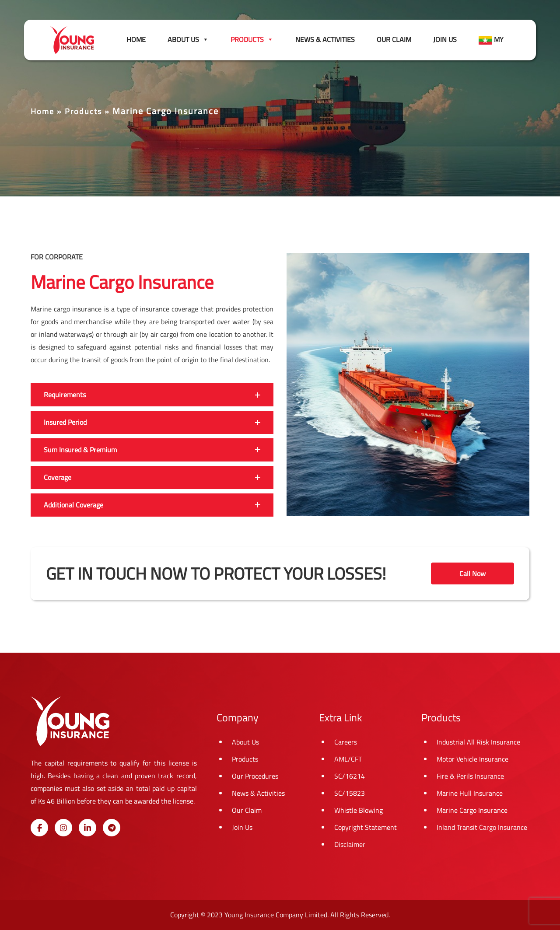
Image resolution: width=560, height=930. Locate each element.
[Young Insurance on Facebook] (39, 828)
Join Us (445, 39)
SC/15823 (350, 793)
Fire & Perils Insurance (470, 776)
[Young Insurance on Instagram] (63, 828)
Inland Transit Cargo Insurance (482, 827)
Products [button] (252, 39)
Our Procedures (255, 776)
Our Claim (394, 39)
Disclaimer (350, 844)
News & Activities (325, 39)
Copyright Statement (366, 827)
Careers (346, 742)
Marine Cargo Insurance (472, 810)
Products (83, 111)
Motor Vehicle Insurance (472, 759)
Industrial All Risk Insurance (478, 742)
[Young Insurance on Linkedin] (87, 828)
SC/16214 (350, 776)
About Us (188, 39)
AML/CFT (348, 759)
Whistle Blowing (359, 810)
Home (136, 39)
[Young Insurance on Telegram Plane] (112, 828)
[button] (152, 395)
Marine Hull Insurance (470, 793)
